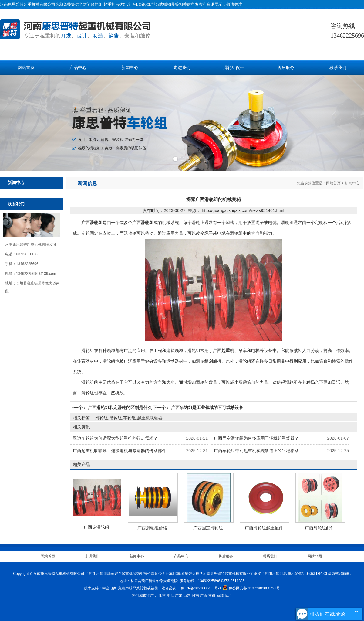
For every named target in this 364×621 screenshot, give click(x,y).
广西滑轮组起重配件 (264, 528)
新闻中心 (130, 68)
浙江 (170, 595)
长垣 (228, 595)
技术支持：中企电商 (100, 588)
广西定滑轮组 (96, 527)
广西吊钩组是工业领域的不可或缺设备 (207, 408)
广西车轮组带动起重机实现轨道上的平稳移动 (256, 451)
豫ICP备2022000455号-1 (201, 588)
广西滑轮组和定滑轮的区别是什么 (120, 408)
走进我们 (182, 68)
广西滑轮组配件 (320, 528)
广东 (179, 595)
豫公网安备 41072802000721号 (251, 588)
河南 (195, 595)
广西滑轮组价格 (152, 528)
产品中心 (78, 68)
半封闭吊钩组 (91, 4)
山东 (187, 595)
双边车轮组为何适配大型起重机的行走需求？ (115, 438)
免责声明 (125, 588)
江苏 (162, 595)
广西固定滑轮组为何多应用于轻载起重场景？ (256, 438)
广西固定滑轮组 (208, 528)
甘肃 (212, 595)
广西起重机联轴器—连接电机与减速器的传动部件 (120, 451)
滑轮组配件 (234, 68)
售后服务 (286, 68)
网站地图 (315, 556)
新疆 (220, 595)
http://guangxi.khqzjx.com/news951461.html (243, 210)
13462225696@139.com (36, 274)
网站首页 (26, 68)
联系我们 (338, 68)
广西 (204, 595)
